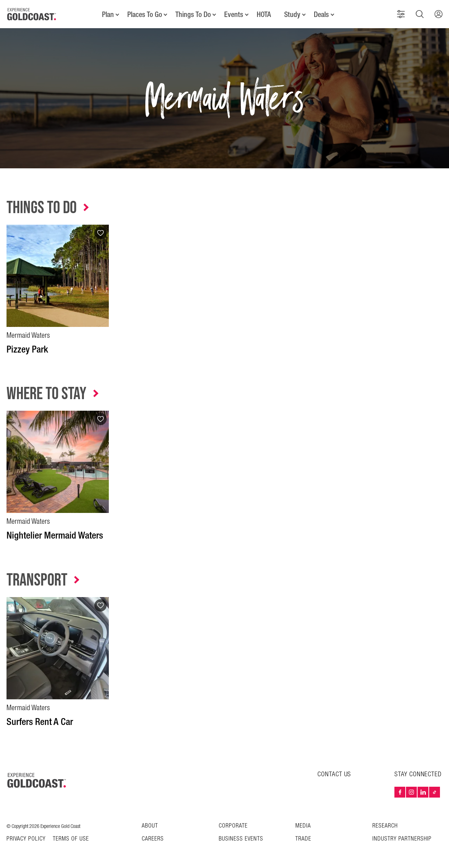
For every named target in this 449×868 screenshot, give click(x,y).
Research (385, 826)
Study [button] (292, 14)
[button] (401, 14)
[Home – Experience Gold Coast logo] (37, 780)
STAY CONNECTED (418, 774)
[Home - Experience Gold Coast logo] (32, 14)
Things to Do (42, 208)
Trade (303, 839)
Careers (153, 839)
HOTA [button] (264, 14)
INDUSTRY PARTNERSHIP (402, 839)
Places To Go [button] (145, 14)
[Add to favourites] (101, 233)
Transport (37, 580)
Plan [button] (108, 14)
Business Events (241, 839)
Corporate (233, 826)
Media (303, 826)
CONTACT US (334, 774)
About (150, 826)
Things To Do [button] (193, 14)
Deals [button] (321, 14)
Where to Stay (46, 394)
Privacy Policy (26, 839)
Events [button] (234, 14)
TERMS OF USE (71, 839)
